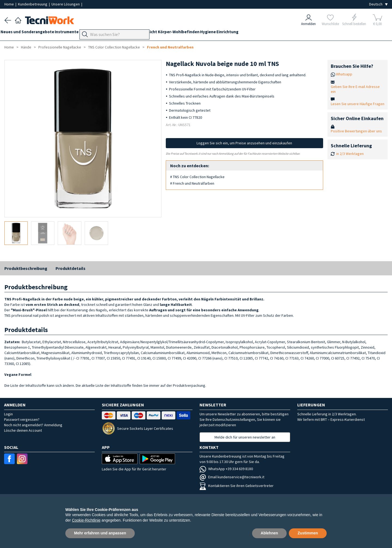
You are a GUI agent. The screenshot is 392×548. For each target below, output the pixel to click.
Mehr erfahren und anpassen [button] (100, 533)
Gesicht (177, 33)
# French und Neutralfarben (192, 183)
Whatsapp (344, 74)
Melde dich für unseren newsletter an (245, 437)
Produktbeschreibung (26, 268)
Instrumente (74, 33)
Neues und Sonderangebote (31, 33)
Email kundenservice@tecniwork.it (232, 477)
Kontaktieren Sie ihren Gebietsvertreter (237, 486)
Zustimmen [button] (308, 533)
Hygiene (242, 33)
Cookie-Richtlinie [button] (86, 520)
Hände (159, 33)
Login (8, 414)
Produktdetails (71, 268)
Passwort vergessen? (22, 419)
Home (10, 4)
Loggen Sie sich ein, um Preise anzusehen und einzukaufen (244, 143)
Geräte (97, 33)
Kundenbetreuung (33, 4)
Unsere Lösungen (66, 4)
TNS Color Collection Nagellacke (114, 47)
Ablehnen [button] (269, 533)
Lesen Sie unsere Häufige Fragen (358, 104)
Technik (141, 33)
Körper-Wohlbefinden (209, 33)
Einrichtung (265, 33)
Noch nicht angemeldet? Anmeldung (33, 425)
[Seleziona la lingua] (378, 4)
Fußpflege (119, 33)
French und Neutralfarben (170, 47)
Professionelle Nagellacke (60, 47)
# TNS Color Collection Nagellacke (197, 177)
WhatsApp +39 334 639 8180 (226, 469)
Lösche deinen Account (23, 430)
